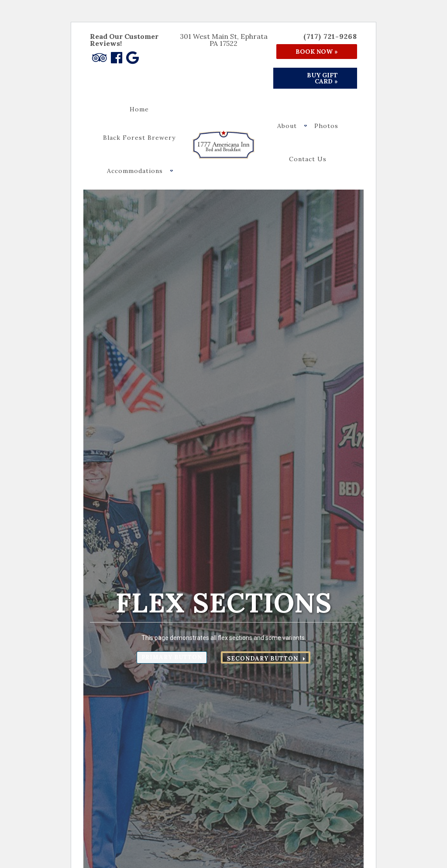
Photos (326, 126)
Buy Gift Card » (322, 78)
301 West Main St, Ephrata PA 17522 (224, 40)
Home (139, 109)
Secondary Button (263, 659)
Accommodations (135, 171)
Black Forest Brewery (139, 138)
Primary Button (172, 657)
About (287, 126)
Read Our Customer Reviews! (124, 40)
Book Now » (317, 52)
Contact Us (308, 159)
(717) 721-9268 (330, 36)
